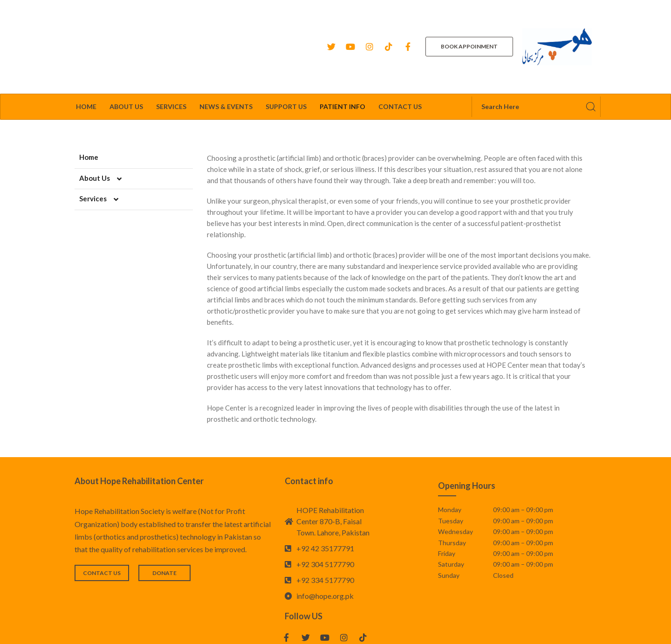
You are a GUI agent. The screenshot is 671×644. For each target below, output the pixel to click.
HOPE (358, 630)
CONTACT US (400, 59)
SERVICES (171, 59)
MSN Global (435, 630)
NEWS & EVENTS (226, 59)
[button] (469, 23)
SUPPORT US (286, 59)
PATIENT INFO (342, 59)
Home (86, 59)
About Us (105, 130)
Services (104, 151)
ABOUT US (126, 59)
